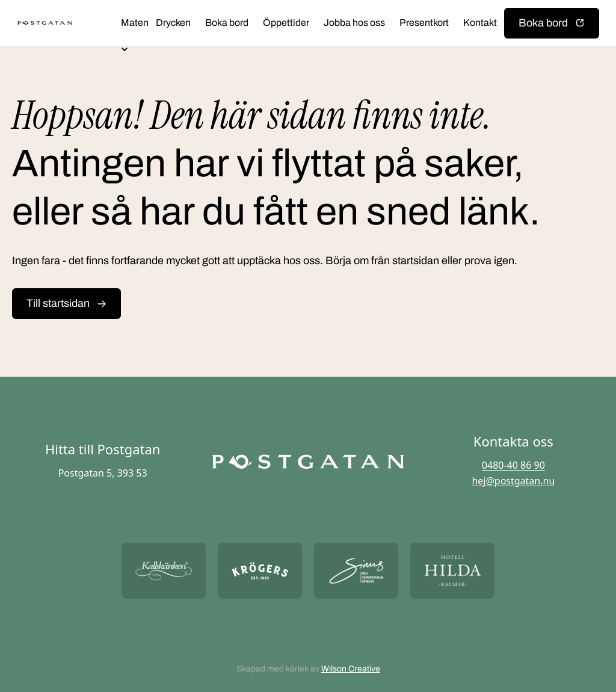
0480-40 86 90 (513, 465)
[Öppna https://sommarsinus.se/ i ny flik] (356, 571)
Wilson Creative (351, 669)
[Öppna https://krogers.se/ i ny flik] (260, 571)
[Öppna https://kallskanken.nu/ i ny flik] (164, 571)
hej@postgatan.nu (513, 481)
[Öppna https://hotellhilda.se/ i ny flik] (452, 571)
